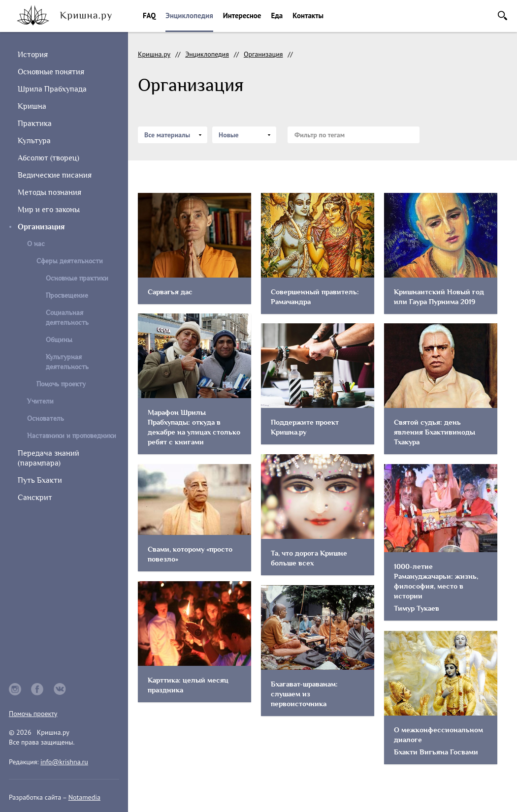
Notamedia (84, 797)
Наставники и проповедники (72, 436)
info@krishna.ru (64, 762)
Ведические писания (55, 175)
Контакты (308, 16)
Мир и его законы (49, 210)
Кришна (32, 106)
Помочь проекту (61, 384)
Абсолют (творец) (48, 158)
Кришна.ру (154, 54)
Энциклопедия (189, 16)
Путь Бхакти (40, 480)
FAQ (149, 16)
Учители (40, 401)
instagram (15, 689)
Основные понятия (51, 72)
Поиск (502, 16)
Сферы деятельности (70, 261)
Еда (277, 16)
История (33, 55)
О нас (36, 244)
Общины (59, 340)
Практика (35, 124)
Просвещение (67, 296)
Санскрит (35, 498)
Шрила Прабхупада (52, 89)
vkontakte (60, 689)
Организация (263, 54)
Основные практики (77, 278)
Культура (34, 141)
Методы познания (49, 192)
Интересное (242, 16)
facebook (37, 689)
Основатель (46, 419)
